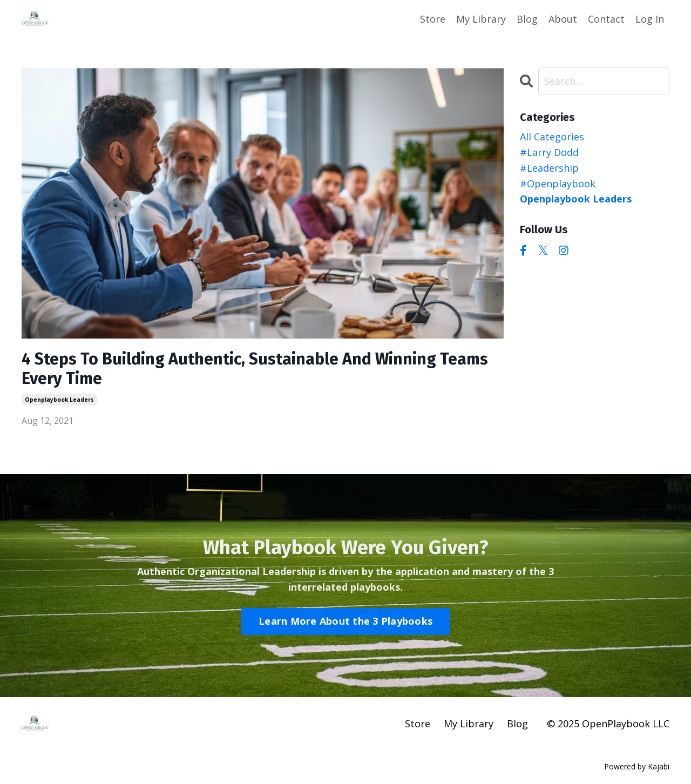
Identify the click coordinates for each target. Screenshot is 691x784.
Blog (527, 19)
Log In (650, 19)
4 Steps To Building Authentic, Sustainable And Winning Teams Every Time (255, 369)
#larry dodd (549, 152)
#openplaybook (558, 184)
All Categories (552, 137)
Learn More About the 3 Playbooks (345, 621)
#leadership (549, 168)
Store (433, 19)
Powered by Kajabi (637, 766)
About (563, 19)
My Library (481, 19)
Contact (606, 19)
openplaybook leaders (59, 400)
